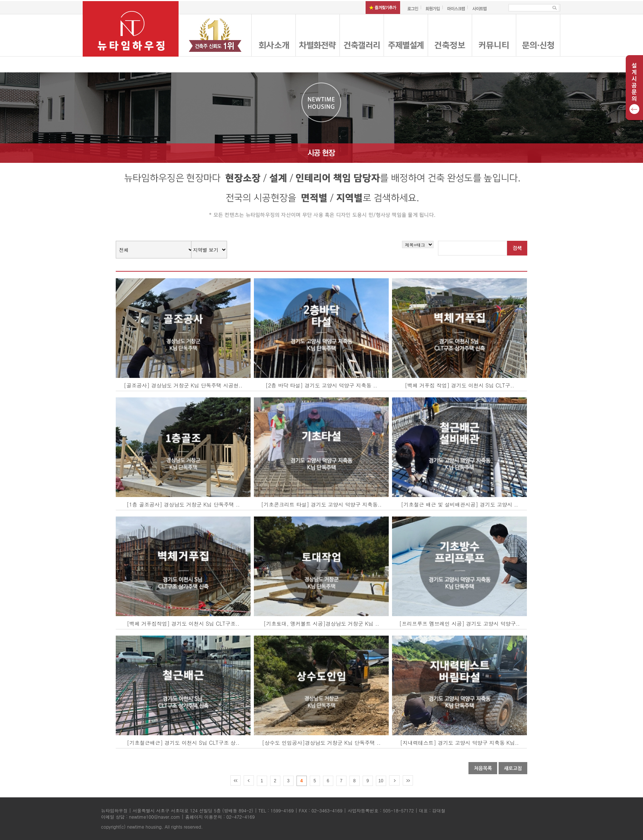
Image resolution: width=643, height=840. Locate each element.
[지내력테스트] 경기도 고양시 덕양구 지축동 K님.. (459, 743)
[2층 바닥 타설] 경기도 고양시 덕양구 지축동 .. (321, 385)
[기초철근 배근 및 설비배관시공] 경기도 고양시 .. (459, 504)
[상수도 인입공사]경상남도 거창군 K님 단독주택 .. (321, 743)
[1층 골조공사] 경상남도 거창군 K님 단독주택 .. (183, 504)
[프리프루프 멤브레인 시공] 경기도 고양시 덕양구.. (460, 623)
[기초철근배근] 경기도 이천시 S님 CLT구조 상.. (183, 743)
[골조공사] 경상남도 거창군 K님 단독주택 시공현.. (183, 385)
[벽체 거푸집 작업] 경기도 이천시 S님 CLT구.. (459, 385)
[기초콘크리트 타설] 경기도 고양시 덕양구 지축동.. (321, 504)
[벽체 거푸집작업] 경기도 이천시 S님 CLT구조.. (183, 623)
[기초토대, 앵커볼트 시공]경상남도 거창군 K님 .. (321, 623)
